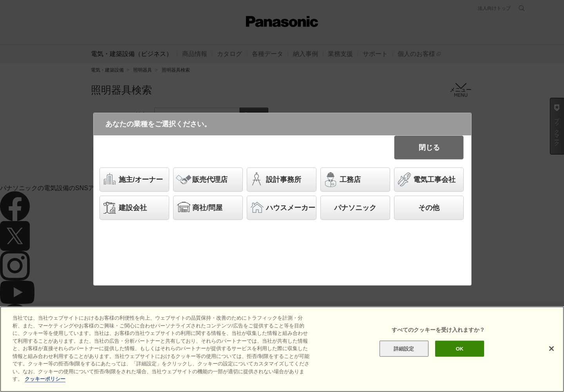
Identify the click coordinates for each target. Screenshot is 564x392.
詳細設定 (404, 349)
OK (460, 349)
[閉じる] (551, 349)
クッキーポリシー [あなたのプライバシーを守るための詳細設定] (45, 379)
